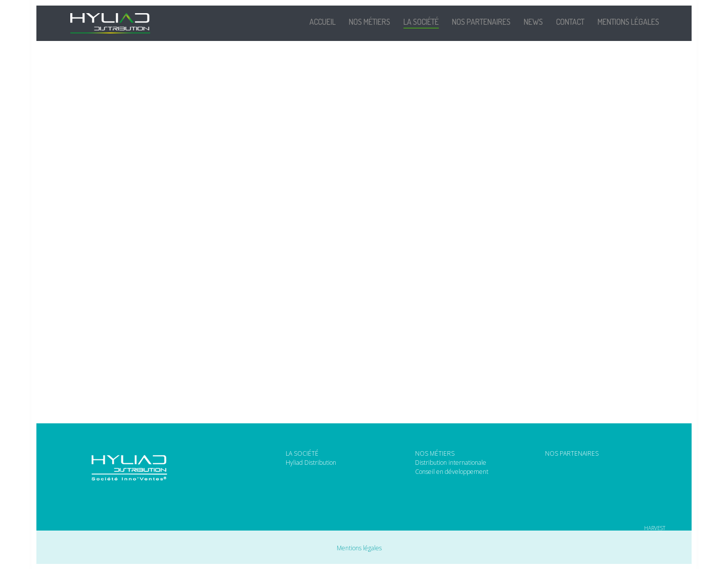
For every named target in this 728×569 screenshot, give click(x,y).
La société (421, 22)
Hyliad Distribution (311, 463)
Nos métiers (370, 22)
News (533, 22)
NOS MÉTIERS (435, 454)
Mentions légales (628, 22)
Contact (570, 22)
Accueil (323, 22)
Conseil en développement (452, 472)
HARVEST (655, 528)
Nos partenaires (481, 22)
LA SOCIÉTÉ (302, 454)
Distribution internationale (451, 463)
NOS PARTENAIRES (572, 454)
